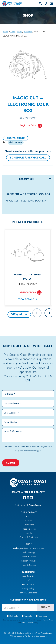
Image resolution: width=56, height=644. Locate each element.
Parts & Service (29, 565)
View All (18, 314)
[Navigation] (52, 4)
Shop (13, 32)
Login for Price (28, 125)
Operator (28, 616)
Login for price (28, 292)
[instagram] (28, 498)
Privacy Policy (28, 589)
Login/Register (28, 576)
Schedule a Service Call (28, 158)
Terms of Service (30, 451)
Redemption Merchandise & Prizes (29, 548)
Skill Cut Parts (16, 143)
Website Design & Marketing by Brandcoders (28, 636)
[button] (49, 313)
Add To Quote (16, 138)
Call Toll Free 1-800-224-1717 (28, 492)
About (29, 516)
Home (6, 32)
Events (29, 533)
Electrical (28, 32)
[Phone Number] (46, 4)
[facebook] (25, 498)
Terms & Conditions (28, 593)
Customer (43, 616)
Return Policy (28, 584)
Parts (19, 32)
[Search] (40, 4)
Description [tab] (26, 179)
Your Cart (28, 580)
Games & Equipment (29, 537)
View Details (26, 299)
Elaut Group (35, 505)
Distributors (29, 525)
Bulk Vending (29, 552)
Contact (29, 521)
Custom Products (29, 561)
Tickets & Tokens (29, 557)
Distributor (14, 616)
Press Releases (29, 529)
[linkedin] (31, 498)
